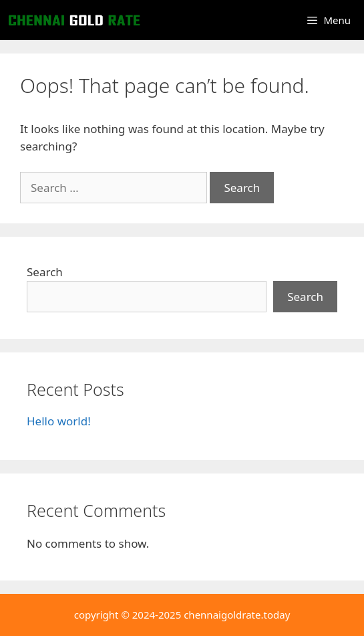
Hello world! (59, 421)
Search (45, 272)
